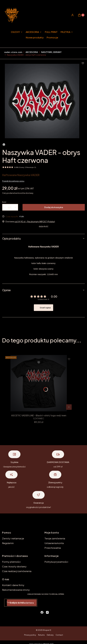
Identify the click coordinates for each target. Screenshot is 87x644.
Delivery (50, 635)
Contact (59, 635)
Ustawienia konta (54, 543)
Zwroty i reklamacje (13, 538)
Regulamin (8, 543)
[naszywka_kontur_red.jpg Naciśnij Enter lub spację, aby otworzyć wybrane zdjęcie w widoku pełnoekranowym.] (42, 101)
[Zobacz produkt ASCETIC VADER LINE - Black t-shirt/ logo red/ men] (69, 407)
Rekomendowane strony (16, 590)
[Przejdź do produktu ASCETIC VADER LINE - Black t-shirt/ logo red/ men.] (39, 383)
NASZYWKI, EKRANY (51, 52)
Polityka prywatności (56, 562)
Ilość (4, 202)
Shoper (46, 630)
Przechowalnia (53, 548)
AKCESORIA (32, 52)
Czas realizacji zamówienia (17, 571)
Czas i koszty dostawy (14, 566)
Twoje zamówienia (55, 538)
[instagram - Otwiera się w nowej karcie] (47, 612)
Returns (41, 635)
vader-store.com (13, 52)
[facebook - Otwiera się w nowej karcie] (42, 612)
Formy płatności (11, 562)
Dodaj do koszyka (54, 207)
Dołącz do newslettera (22, 603)
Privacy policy (30, 635)
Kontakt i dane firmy (13, 585)
